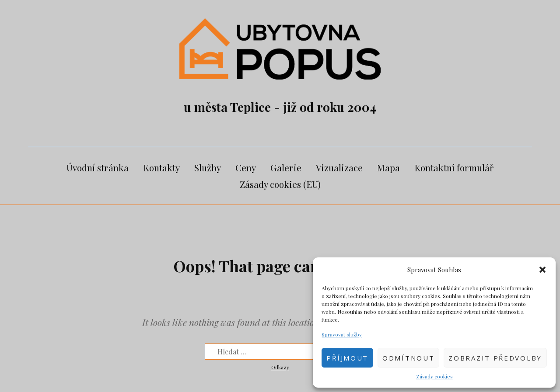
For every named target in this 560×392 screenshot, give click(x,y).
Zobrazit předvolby (495, 358)
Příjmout (347, 358)
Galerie (286, 167)
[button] (542, 270)
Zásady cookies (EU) (280, 184)
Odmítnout (408, 358)
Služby (208, 167)
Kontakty (161, 167)
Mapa (388, 167)
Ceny (246, 167)
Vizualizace (339, 167)
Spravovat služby (342, 334)
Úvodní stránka (98, 167)
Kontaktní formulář (454, 167)
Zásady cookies (434, 376)
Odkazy (280, 367)
